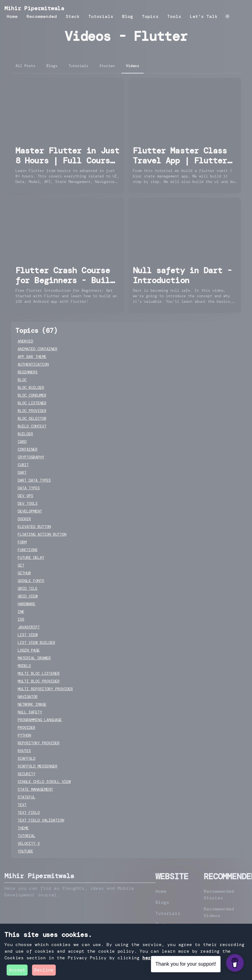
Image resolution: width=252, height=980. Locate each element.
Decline (44, 970)
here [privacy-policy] (148, 958)
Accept (17, 970)
